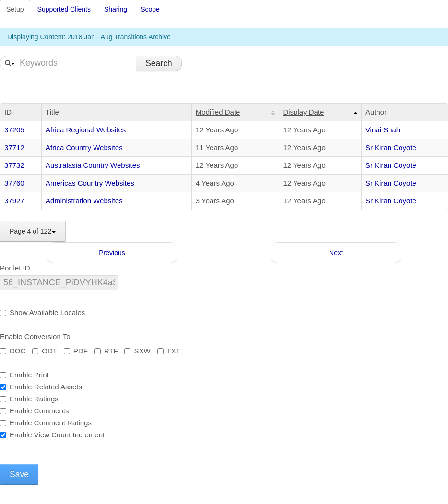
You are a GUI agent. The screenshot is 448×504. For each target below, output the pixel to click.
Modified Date (218, 112)
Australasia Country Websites (93, 165)
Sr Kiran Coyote (391, 147)
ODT (45, 351)
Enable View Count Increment (52, 435)
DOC (13, 351)
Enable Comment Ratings (46, 423)
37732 (14, 165)
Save (19, 474)
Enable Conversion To (35, 336)
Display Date (303, 112)
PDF (76, 351)
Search (159, 63)
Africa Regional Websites (86, 130)
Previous (112, 253)
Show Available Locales (42, 312)
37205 (14, 130)
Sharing (116, 9)
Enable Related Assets (41, 387)
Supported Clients (64, 9)
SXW (137, 351)
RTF (106, 351)
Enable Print (24, 375)
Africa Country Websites (84, 147)
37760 (14, 183)
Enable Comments (34, 411)
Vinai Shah (383, 130)
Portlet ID (15, 268)
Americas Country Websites (90, 183)
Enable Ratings (29, 399)
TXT (169, 351)
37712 (14, 147)
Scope (150, 9)
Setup (15, 9)
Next (336, 253)
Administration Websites (84, 201)
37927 (14, 201)
